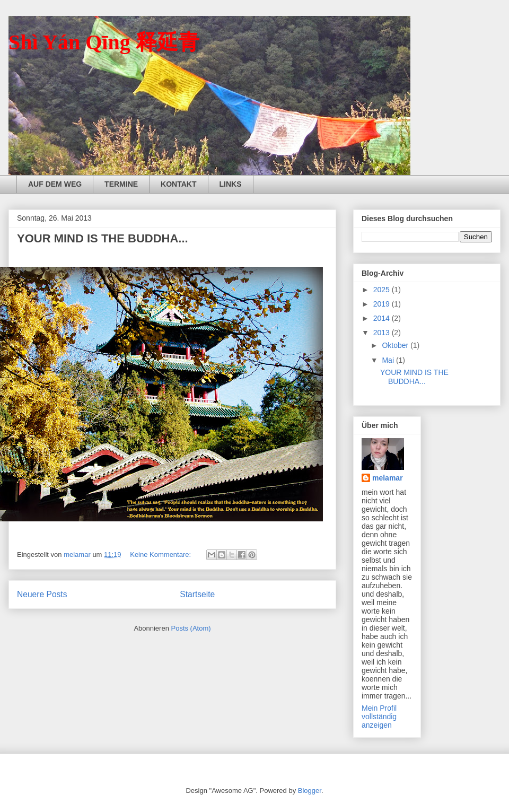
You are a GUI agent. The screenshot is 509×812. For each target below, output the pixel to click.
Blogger (310, 791)
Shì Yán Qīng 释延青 (104, 42)
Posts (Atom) (191, 628)
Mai (389, 360)
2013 (383, 333)
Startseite (197, 594)
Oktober (396, 345)
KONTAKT (178, 184)
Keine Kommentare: (161, 555)
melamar (388, 478)
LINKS (231, 184)
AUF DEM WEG (55, 184)
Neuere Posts (42, 594)
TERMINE (121, 184)
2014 (383, 318)
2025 (383, 290)
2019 (383, 304)
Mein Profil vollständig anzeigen (379, 717)
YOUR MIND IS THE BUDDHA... (103, 238)
